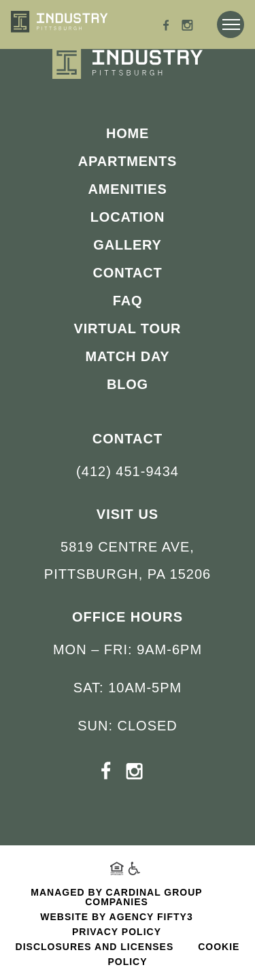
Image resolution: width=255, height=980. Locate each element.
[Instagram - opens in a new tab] (187, 27)
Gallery (127, 245)
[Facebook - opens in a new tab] (166, 27)
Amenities (127, 189)
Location (128, 217)
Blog (128, 384)
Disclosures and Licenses (95, 947)
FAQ (128, 301)
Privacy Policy (117, 932)
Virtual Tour (128, 328)
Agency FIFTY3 (151, 917)
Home (128, 133)
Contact (128, 273)
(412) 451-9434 (128, 471)
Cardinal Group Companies (144, 897)
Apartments (128, 161)
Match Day (128, 356)
